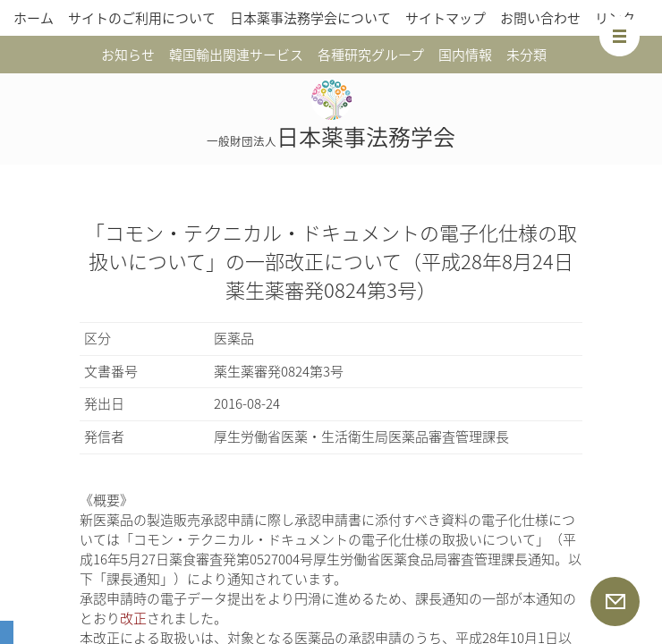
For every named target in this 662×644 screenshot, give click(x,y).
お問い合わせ (540, 18)
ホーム (34, 18)
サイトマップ (446, 18)
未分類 (526, 55)
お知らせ (128, 55)
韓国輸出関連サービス (236, 55)
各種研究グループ (371, 55)
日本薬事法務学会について (310, 18)
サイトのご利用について (142, 18)
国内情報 (465, 55)
